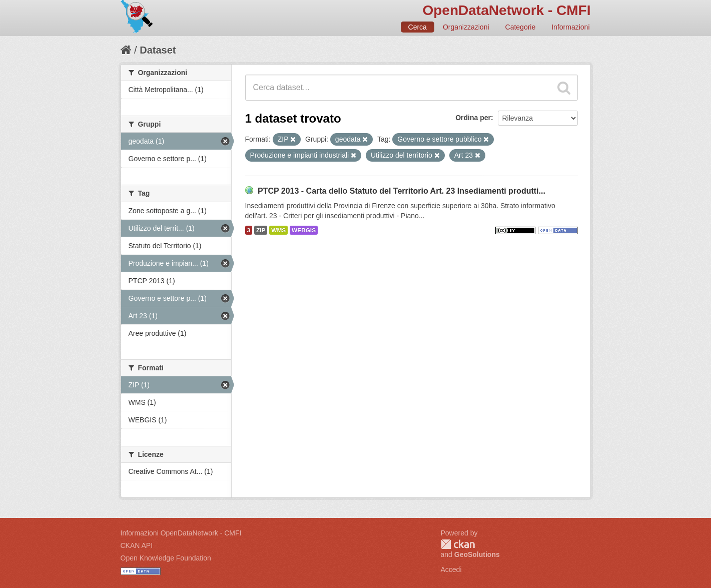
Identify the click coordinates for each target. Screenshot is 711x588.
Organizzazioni (466, 27)
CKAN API (137, 545)
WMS (278, 230)
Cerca (418, 27)
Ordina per (473, 118)
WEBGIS (304, 230)
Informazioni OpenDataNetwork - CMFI (181, 533)
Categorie (521, 27)
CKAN (458, 544)
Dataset (158, 50)
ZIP (261, 230)
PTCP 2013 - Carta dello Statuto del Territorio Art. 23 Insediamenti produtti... (402, 191)
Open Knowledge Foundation (166, 558)
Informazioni (570, 27)
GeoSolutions (477, 554)
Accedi (451, 569)
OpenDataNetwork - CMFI (506, 10)
